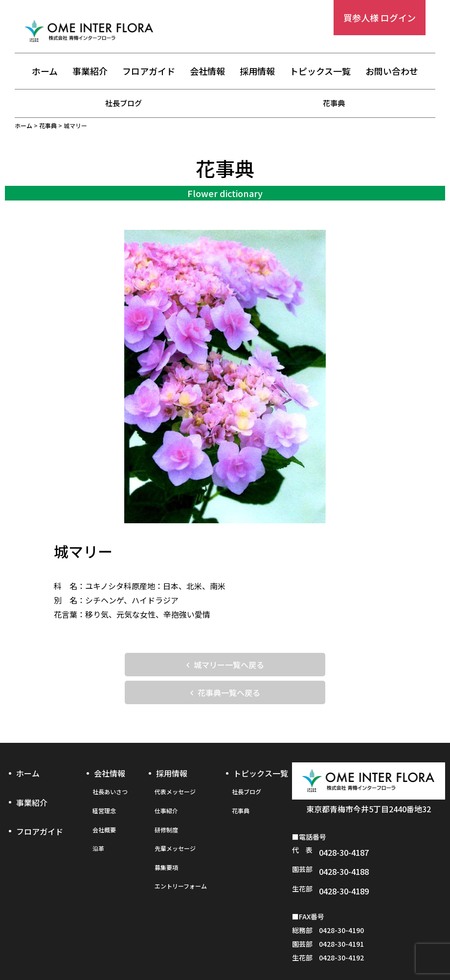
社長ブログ (124, 103)
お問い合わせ (392, 72)
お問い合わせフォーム (371, 949)
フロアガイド (149, 72)
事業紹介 (90, 72)
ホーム (45, 72)
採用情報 (257, 72)
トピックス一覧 (320, 72)
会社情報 (207, 72)
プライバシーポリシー (225, 949)
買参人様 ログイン (380, 18)
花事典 (334, 103)
